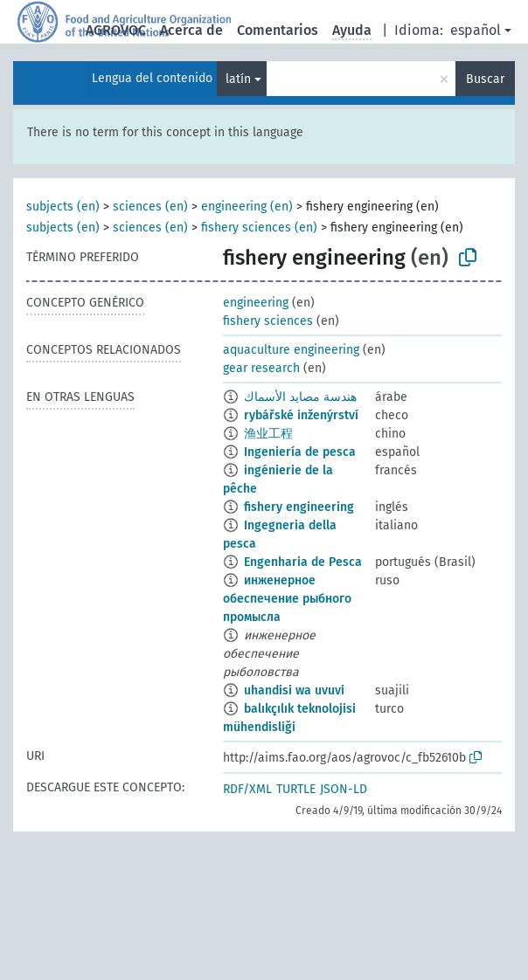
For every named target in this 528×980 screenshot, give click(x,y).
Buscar (485, 79)
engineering (256, 303)
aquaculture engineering (291, 350)
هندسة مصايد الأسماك (300, 397)
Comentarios (278, 30)
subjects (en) (63, 207)
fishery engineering (299, 507)
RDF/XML (247, 789)
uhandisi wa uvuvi (294, 690)
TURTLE (296, 789)
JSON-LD (344, 789)
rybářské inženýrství (301, 415)
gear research (261, 368)
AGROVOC (116, 30)
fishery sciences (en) (259, 228)
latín (238, 79)
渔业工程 (268, 434)
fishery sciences (268, 321)
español (476, 30)
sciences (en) (150, 207)
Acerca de (191, 30)
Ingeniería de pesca (300, 452)
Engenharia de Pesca (303, 562)
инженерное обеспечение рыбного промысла (287, 599)
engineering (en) (247, 207)
